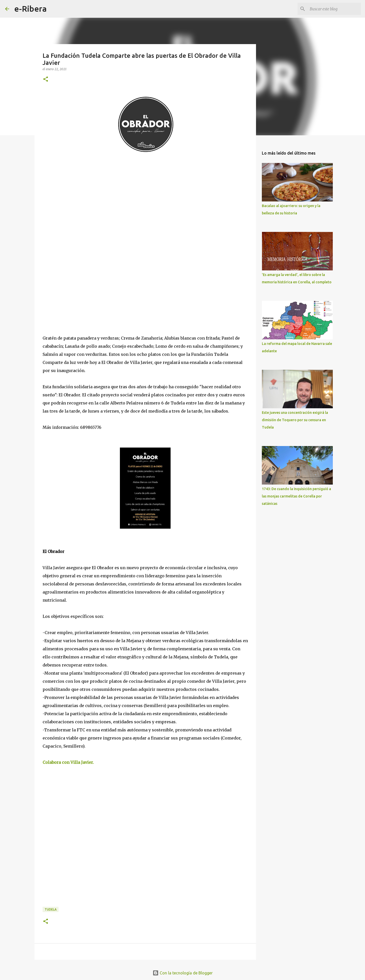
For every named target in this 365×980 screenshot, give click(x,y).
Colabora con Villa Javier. (69, 762)
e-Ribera (30, 9)
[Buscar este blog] (334, 9)
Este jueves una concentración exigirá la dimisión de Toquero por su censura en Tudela (295, 420)
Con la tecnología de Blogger (183, 973)
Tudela (51, 909)
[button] (46, 79)
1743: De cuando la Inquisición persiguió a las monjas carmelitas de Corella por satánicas (296, 496)
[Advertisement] (81, 205)
